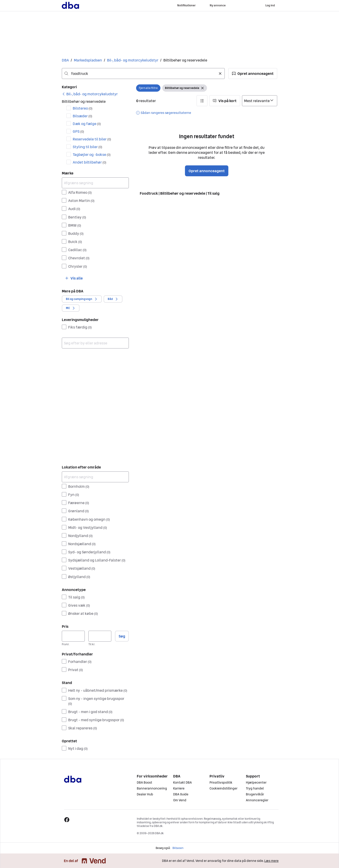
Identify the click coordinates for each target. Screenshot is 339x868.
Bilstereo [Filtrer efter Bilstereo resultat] (83, 108)
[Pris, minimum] (73, 636)
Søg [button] (122, 636)
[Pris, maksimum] (100, 636)
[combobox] (143, 74)
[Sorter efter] (260, 101)
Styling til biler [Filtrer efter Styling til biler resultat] (87, 147)
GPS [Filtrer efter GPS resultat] (78, 131)
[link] (90, 94)
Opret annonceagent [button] (207, 171)
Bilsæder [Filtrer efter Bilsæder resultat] (82, 116)
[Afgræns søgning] (95, 183)
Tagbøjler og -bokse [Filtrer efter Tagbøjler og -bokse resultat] (92, 154)
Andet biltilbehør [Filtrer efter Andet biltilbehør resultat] (90, 162)
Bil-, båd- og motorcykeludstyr (133, 60)
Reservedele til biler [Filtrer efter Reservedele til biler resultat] (92, 139)
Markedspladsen (88, 60)
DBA (65, 60)
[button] (253, 74)
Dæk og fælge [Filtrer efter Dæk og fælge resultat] (87, 124)
